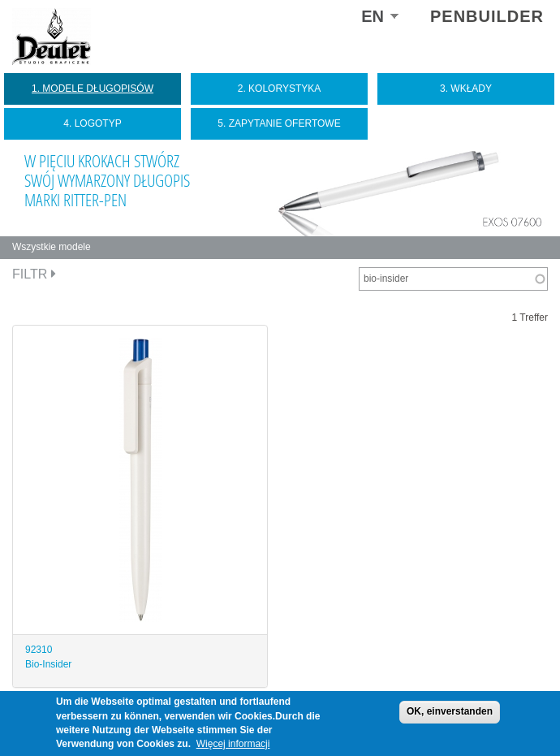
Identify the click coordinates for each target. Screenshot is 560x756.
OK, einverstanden (450, 711)
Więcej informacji (233, 744)
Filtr (34, 274)
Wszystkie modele (52, 247)
